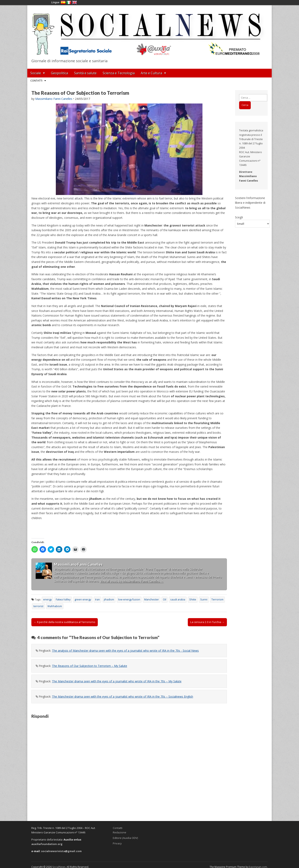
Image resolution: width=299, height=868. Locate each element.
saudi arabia (178, 600)
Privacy (117, 843)
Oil (165, 600)
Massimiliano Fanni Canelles (54, 99)
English (75, 2)
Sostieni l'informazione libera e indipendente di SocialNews (250, 203)
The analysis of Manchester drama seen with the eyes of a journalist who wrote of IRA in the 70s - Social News (125, 651)
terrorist (38, 606)
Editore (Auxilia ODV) (125, 838)
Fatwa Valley (63, 600)
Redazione (120, 832)
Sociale (36, 73)
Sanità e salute (85, 73)
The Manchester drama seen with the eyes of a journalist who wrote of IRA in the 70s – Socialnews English (123, 696)
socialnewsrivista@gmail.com (61, 851)
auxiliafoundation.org (47, 844)
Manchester (152, 600)
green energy (83, 600)
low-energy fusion (129, 600)
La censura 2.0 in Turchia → (207, 622)
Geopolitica (59, 73)
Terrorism (217, 600)
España (63, 2)
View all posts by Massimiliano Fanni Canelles (132, 581)
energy (47, 600)
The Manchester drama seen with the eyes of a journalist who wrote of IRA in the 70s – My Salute (117, 681)
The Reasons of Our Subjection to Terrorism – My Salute (90, 666)
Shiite (193, 600)
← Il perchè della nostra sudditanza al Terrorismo (65, 622)
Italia (69, 2)
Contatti (36, 81)
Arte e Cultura (151, 73)
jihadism (109, 600)
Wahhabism (55, 606)
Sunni (204, 600)
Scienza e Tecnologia (119, 73)
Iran (97, 600)
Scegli (239, 217)
